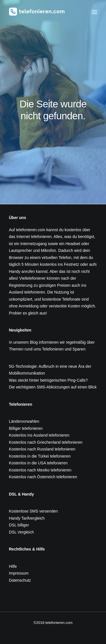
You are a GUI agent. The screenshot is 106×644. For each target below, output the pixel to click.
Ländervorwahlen (24, 421)
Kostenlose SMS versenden (33, 511)
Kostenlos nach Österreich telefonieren (43, 477)
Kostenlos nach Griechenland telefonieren (46, 442)
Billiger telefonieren (26, 428)
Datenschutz (20, 580)
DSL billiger (19, 525)
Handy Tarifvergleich (27, 518)
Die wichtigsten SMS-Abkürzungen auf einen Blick (53, 387)
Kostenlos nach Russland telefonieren (42, 449)
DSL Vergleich (21, 532)
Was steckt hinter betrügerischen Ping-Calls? (48, 380)
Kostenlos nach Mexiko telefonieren (40, 470)
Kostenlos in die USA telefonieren (38, 463)
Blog (34, 342)
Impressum (19, 573)
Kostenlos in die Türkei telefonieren (40, 456)
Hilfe (13, 566)
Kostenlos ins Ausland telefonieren (39, 435)
